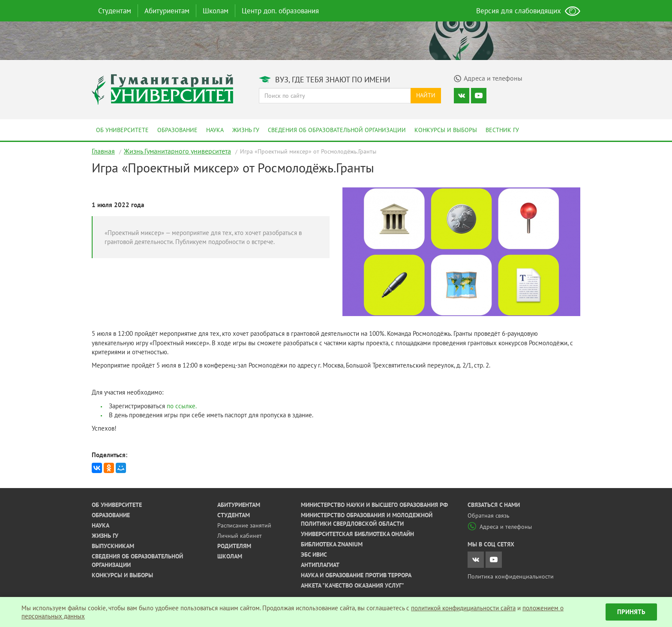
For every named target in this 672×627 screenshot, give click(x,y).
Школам (216, 11)
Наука (215, 130)
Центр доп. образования (280, 11)
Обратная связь (489, 515)
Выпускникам (113, 546)
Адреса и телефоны (500, 527)
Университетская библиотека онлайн (357, 534)
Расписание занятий (244, 525)
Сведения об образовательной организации (337, 130)
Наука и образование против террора (356, 575)
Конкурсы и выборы (446, 130)
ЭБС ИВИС (314, 555)
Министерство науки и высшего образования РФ (374, 505)
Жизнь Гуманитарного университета (177, 151)
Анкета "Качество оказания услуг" (352, 585)
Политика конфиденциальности (511, 576)
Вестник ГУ (502, 130)
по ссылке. (182, 406)
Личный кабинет (240, 536)
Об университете (122, 130)
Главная (103, 151)
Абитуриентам (167, 11)
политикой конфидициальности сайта (463, 608)
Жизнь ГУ (246, 130)
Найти (426, 95)
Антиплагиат (320, 565)
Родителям (234, 546)
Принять (631, 612)
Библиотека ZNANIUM (332, 544)
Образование (177, 130)
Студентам (115, 11)
